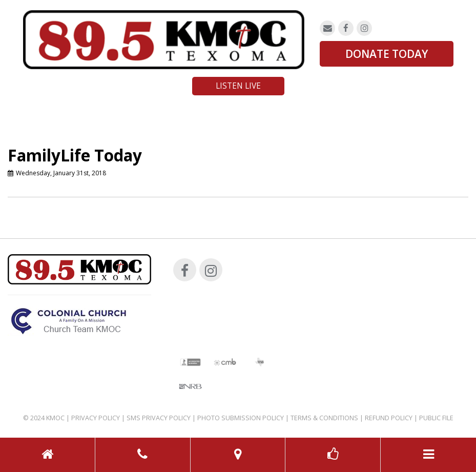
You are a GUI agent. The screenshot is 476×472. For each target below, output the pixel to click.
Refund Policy (389, 418)
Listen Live (238, 86)
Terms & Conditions (324, 418)
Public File (436, 418)
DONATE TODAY (387, 54)
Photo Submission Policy (241, 418)
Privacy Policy (96, 418)
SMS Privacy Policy (159, 418)
